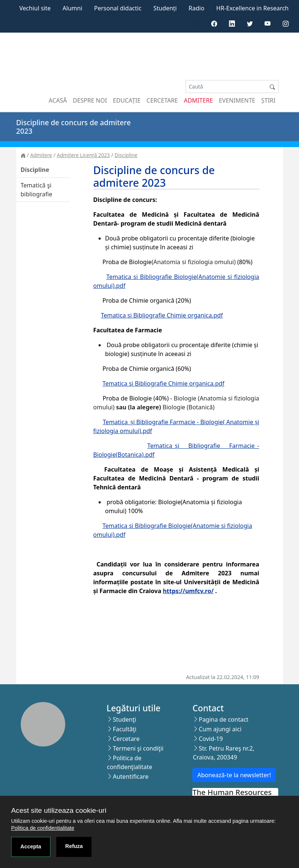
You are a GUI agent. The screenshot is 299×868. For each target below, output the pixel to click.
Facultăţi (124, 729)
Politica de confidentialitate (43, 828)
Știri (268, 100)
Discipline (126, 155)
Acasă (58, 100)
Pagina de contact (223, 719)
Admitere (198, 100)
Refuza (74, 846)
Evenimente (237, 100)
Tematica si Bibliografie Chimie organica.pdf (162, 315)
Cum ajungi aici (220, 729)
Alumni (72, 8)
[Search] (226, 87)
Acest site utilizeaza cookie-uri (59, 810)
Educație (127, 100)
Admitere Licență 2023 (83, 155)
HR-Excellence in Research (253, 8)
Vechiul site (35, 8)
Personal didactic (118, 8)
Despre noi (90, 100)
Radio (197, 8)
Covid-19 (211, 739)
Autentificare (130, 776)
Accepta (31, 847)
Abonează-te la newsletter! (234, 775)
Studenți (165, 8)
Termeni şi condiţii (138, 748)
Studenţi (124, 719)
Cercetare (162, 100)
